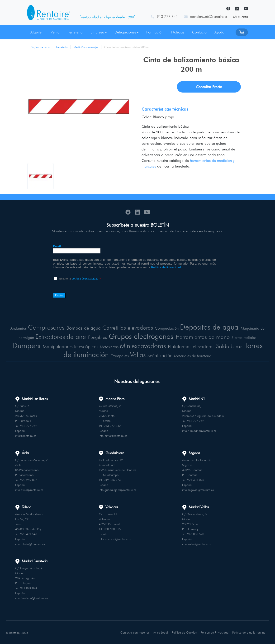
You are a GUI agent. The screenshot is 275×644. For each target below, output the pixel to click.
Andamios (18, 328)
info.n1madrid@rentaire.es (199, 430)
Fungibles (97, 337)
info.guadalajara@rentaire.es (118, 490)
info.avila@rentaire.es (29, 490)
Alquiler (37, 32)
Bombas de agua (83, 328)
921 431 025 (196, 480)
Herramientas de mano (204, 337)
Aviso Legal (161, 632)
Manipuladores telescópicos (70, 346)
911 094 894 (29, 588)
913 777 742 (29, 425)
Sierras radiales (245, 337)
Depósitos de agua (210, 327)
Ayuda (219, 32)
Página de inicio (40, 47)
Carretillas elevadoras (128, 328)
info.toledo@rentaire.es (30, 544)
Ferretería (75, 32)
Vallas (138, 355)
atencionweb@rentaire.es (209, 17)
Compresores (45, 327)
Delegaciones (125, 32)
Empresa (97, 32)
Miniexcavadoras (143, 345)
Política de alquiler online (249, 632)
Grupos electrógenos (141, 336)
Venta (55, 32)
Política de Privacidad (215, 632)
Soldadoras (230, 346)
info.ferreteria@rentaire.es (32, 598)
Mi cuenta (241, 17)
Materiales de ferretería (193, 356)
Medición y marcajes (86, 47)
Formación (155, 32)
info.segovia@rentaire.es (198, 490)
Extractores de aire (59, 336)
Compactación (168, 328)
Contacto (199, 32)
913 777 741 (167, 17)
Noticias (178, 32)
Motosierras (109, 347)
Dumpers (26, 345)
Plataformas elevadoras (191, 346)
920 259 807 (29, 480)
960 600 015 (112, 529)
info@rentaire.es (26, 435)
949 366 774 (112, 480)
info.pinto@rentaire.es (113, 435)
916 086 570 (196, 534)
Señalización (161, 355)
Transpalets (121, 356)
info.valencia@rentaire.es (115, 539)
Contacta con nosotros (135, 632)
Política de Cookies (185, 632)
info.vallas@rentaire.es (197, 544)
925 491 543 (29, 534)
